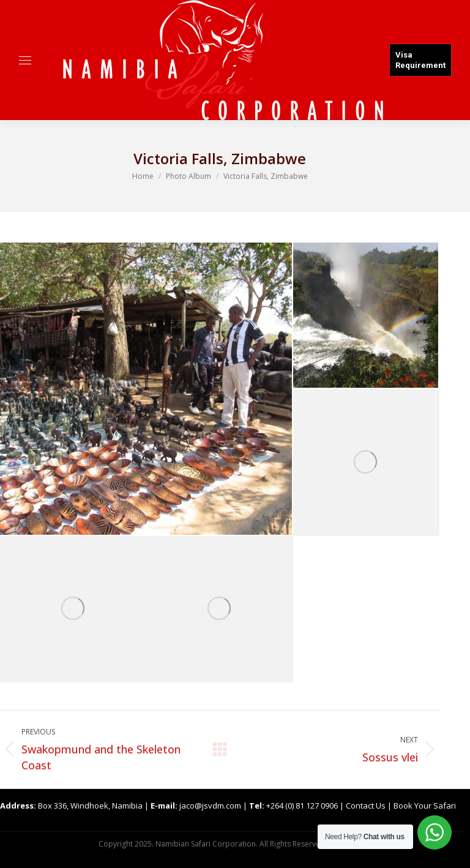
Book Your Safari (425, 806)
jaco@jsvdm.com (210, 806)
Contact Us (366, 806)
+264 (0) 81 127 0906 (302, 806)
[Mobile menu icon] (25, 60)
